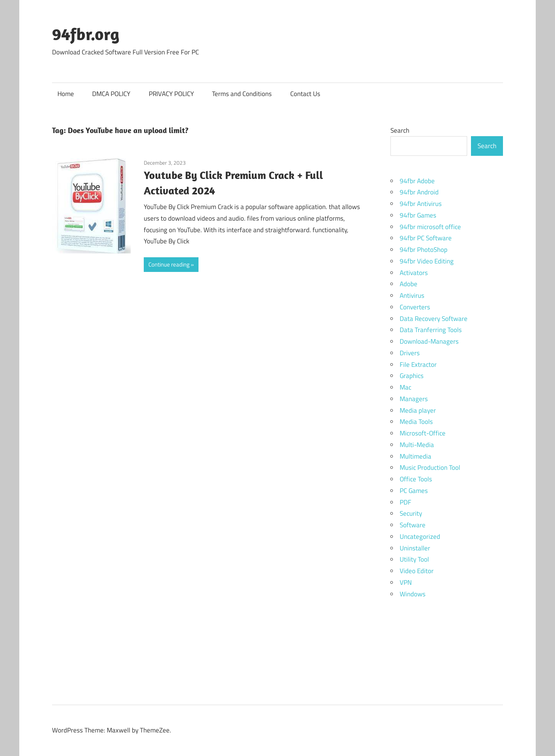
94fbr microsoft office (430, 227)
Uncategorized (420, 537)
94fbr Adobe (417, 181)
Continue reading (169, 264)
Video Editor (417, 571)
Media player (418, 410)
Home (66, 94)
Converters (415, 307)
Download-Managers (429, 341)
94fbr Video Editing (427, 261)
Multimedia (415, 456)
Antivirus (412, 295)
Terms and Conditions (242, 94)
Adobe (409, 284)
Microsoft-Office (423, 433)
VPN (406, 582)
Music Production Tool (430, 467)
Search (400, 130)
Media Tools (416, 422)
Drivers (410, 353)
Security (411, 513)
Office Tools (416, 479)
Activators (414, 273)
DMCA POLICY (111, 94)
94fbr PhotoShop (424, 250)
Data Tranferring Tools (431, 330)
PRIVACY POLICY (171, 94)
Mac (405, 387)
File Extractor (418, 364)
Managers (414, 399)
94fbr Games (418, 215)
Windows (413, 594)
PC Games (414, 491)
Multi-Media (417, 445)
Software (413, 525)
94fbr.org (86, 34)
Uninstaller (415, 548)
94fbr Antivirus (421, 204)
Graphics (412, 376)
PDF (405, 502)
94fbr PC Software (426, 238)
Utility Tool (414, 559)
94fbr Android (419, 192)
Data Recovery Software (434, 319)
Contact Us (305, 94)
